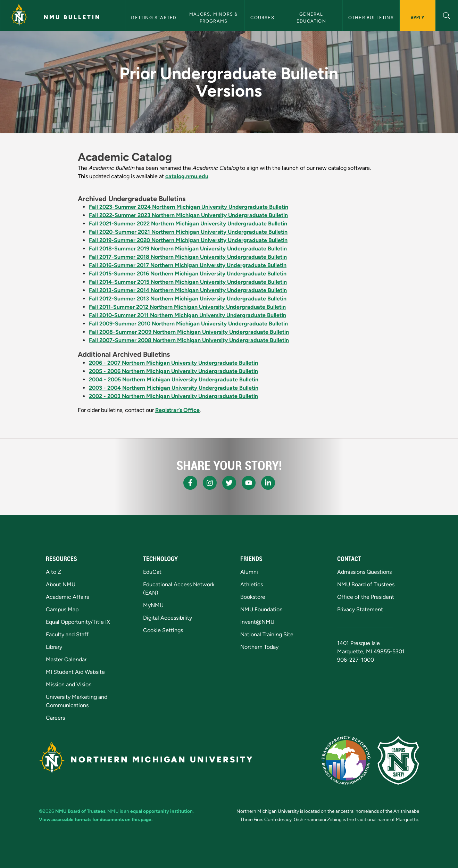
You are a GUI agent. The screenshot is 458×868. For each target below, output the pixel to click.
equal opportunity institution (161, 811)
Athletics (252, 584)
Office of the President (366, 597)
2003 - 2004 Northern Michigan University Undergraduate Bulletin (174, 388)
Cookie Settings (163, 630)
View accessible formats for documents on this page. (96, 819)
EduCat (152, 572)
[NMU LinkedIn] (268, 483)
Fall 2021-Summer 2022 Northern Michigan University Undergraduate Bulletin (188, 224)
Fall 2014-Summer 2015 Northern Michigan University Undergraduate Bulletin (188, 282)
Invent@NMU (257, 622)
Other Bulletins (371, 18)
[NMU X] (229, 483)
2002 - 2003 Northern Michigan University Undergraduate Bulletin (173, 396)
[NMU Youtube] (249, 483)
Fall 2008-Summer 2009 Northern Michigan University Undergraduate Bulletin (189, 332)
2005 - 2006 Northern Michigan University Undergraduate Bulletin (173, 371)
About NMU (61, 584)
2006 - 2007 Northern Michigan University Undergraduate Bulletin (173, 363)
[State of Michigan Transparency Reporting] (346, 760)
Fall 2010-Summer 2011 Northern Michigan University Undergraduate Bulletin (188, 315)
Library (54, 647)
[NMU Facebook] (190, 483)
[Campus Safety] (398, 760)
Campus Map (62, 609)
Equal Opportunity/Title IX (78, 622)
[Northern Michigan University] (19, 16)
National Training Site (267, 634)
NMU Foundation (261, 609)
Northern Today (259, 647)
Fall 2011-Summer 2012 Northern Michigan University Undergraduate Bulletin (187, 307)
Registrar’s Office (177, 410)
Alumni (249, 572)
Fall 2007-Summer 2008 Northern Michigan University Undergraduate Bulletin (189, 340)
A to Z (53, 572)
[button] (447, 15)
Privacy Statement (360, 609)
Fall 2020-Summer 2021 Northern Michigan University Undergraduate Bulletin (188, 232)
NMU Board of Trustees (366, 584)
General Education (311, 17)
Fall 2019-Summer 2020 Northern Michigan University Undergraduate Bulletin (188, 240)
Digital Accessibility (168, 618)
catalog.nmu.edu (187, 176)
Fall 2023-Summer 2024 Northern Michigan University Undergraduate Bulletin (189, 207)
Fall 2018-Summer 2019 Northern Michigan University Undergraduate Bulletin (188, 249)
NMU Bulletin (72, 17)
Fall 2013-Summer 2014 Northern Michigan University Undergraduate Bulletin (188, 290)
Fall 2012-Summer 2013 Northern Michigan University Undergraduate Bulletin (188, 299)
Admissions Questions (364, 572)
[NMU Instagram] (210, 483)
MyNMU (153, 605)
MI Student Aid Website (75, 672)
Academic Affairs (67, 597)
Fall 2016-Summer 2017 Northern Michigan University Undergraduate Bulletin (188, 265)
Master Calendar (66, 659)
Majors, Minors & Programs (214, 17)
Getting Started (154, 18)
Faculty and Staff (67, 634)
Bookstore (253, 597)
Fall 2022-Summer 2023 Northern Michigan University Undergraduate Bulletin (188, 215)
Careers (55, 718)
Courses (262, 18)
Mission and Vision (69, 684)
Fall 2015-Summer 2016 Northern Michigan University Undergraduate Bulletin (188, 274)
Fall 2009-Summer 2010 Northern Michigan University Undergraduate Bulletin (188, 324)
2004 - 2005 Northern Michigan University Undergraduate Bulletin (174, 379)
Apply (418, 17)
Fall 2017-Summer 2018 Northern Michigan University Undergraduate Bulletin (188, 257)
